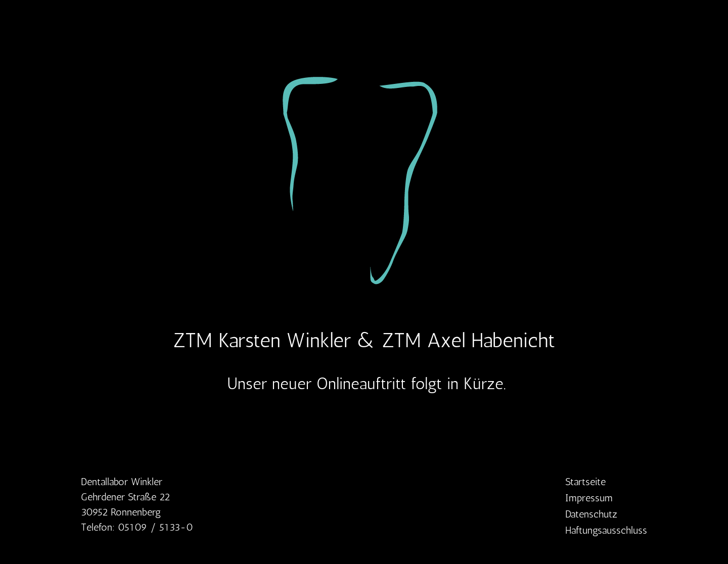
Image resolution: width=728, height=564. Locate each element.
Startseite (585, 483)
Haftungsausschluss (606, 531)
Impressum (589, 499)
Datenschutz (591, 515)
